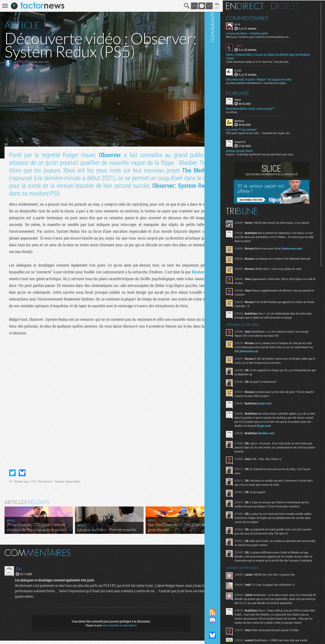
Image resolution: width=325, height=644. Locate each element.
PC (10, 485)
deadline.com (278, 443)
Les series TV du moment (253, 129)
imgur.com (277, 410)
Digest (297, 6)
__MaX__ (251, 45)
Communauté (225, 300)
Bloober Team (22, 485)
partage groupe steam (252, 150)
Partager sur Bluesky (22, 476)
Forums (250, 93)
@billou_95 (37, 66)
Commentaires (259, 18)
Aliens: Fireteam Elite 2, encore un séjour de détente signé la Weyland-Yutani (274, 56)
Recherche (181, 6)
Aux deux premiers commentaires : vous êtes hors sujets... (269, 82)
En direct (257, 6)
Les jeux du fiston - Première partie (259, 33)
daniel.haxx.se (281, 357)
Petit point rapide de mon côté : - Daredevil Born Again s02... (271, 133)
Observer (108, 155)
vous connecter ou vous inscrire (117, 629)
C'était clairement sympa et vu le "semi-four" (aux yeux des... (270, 61)
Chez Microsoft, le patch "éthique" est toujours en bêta (271, 79)
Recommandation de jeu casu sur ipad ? (262, 108)
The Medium (192, 170)
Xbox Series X (45, 485)
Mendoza (252, 120)
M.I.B (250, 24)
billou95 (23, 61)
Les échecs (244, 111)
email (22, 66)
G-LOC (250, 70)
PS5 (34, 485)
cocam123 (252, 141)
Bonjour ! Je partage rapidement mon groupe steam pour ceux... (273, 154)
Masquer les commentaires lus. (209, 556)
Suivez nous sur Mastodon (225, 628)
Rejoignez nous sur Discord (225, 620)
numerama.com (305, 249)
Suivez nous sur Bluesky (225, 635)
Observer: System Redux (68, 485)
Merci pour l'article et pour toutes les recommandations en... (270, 36)
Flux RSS (225, 612)
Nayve (250, 99)
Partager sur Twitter (12, 476)
